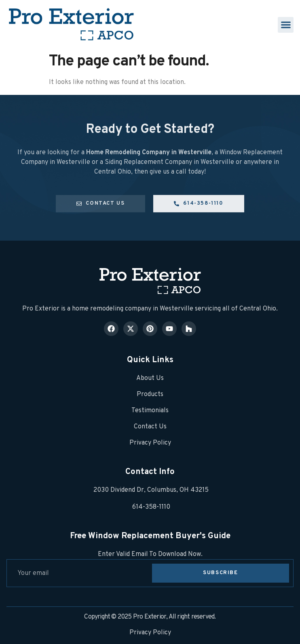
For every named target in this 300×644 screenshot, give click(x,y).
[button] (286, 25)
